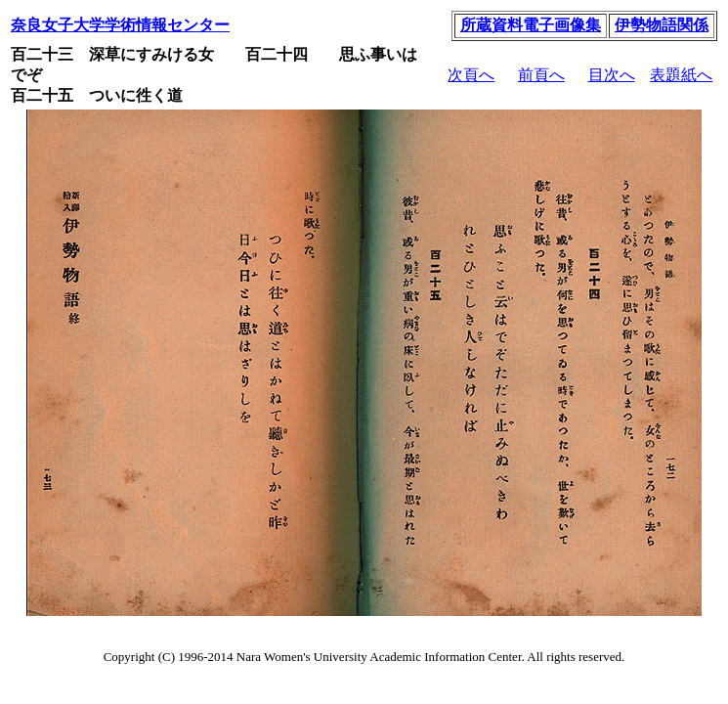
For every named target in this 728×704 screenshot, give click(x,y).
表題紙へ (681, 75)
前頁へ (541, 75)
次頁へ (471, 75)
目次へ (612, 75)
